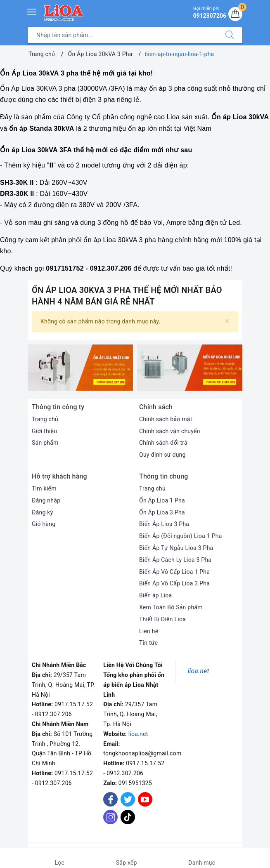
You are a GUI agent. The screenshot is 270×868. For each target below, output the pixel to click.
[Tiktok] (128, 822)
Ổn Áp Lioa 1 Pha (162, 500)
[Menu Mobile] (32, 11)
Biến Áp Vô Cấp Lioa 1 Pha (174, 572)
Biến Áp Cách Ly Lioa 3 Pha (175, 560)
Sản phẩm (45, 443)
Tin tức (148, 643)
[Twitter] (128, 799)
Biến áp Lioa (155, 595)
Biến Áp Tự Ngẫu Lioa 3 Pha (176, 548)
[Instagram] (110, 817)
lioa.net (138, 734)
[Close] (227, 321)
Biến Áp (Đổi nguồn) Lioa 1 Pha (181, 536)
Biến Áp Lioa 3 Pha (164, 524)
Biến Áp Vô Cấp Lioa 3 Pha (174, 583)
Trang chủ (45, 419)
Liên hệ (149, 631)
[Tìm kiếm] (230, 35)
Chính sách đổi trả (163, 443)
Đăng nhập (46, 500)
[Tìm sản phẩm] (122, 35)
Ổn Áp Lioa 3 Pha (162, 512)
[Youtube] (145, 799)
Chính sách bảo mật (166, 419)
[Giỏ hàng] (235, 14)
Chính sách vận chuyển (170, 431)
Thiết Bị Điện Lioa (162, 619)
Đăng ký (43, 512)
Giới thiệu (44, 431)
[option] (80, 368)
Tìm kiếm (44, 488)
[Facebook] (110, 799)
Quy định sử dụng (162, 455)
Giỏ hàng (44, 524)
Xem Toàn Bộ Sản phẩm (171, 607)
